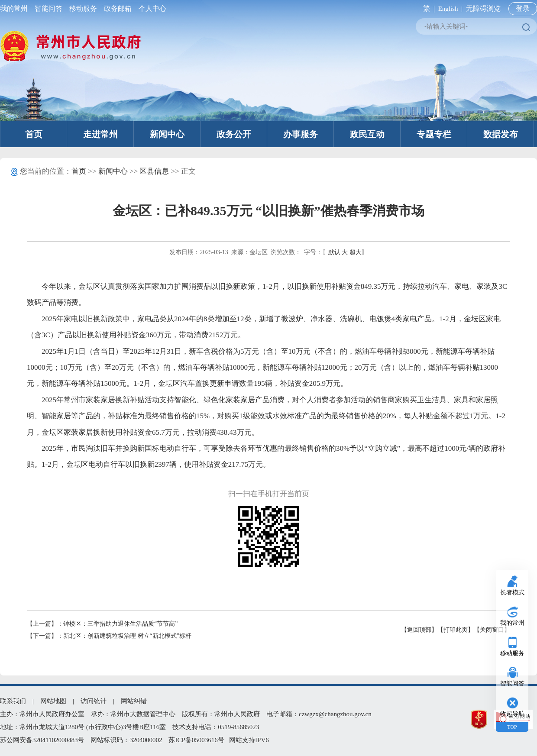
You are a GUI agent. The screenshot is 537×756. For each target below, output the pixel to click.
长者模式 (512, 593)
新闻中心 (167, 134)
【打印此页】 (456, 630)
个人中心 (151, 8)
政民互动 (367, 134)
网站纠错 (134, 701)
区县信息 (154, 171)
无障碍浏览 (483, 8)
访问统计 (94, 701)
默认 (334, 252)
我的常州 (16, 8)
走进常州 (100, 134)
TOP (512, 727)
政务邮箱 (118, 8)
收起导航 (512, 714)
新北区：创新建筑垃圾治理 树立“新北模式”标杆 (127, 636)
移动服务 (83, 8)
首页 (34, 134)
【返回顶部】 (419, 630)
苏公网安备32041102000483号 (42, 740)
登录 (523, 8)
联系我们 (13, 701)
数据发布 (501, 134)
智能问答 (49, 8)
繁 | (427, 8)
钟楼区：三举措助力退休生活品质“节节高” (120, 624)
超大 (356, 252)
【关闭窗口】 (492, 630)
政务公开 (234, 134)
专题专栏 (434, 134)
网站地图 (53, 701)
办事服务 (301, 134)
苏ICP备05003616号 (196, 740)
